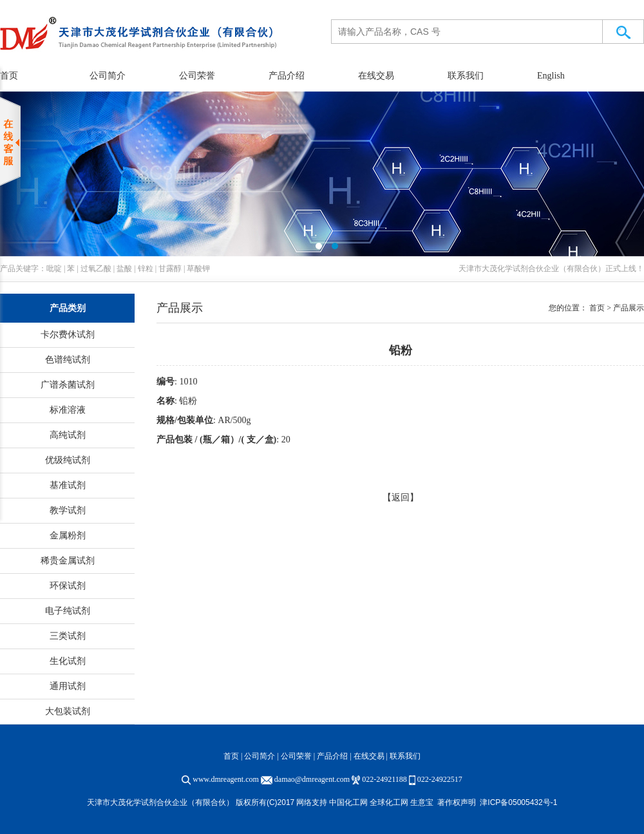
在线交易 (376, 76)
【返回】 (401, 498)
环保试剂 (68, 586)
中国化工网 (348, 802)
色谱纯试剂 (68, 360)
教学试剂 (68, 510)
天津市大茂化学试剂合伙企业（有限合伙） (532, 269)
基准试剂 (68, 485)
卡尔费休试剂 (68, 335)
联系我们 (466, 76)
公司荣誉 (197, 76)
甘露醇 (170, 269)
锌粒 (146, 269)
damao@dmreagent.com (312, 779)
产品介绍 (287, 76)
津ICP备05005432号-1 (518, 802)
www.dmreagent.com (226, 779)
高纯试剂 (68, 435)
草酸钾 (198, 269)
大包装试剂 (68, 711)
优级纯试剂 (68, 460)
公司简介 (108, 76)
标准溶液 (68, 410)
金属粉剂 (68, 535)
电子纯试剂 (68, 611)
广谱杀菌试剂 (68, 385)
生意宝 (422, 802)
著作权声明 (457, 802)
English (551, 76)
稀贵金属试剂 (68, 561)
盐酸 (124, 269)
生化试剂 (68, 661)
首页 (231, 756)
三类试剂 (68, 636)
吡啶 (54, 269)
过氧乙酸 (96, 269)
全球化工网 (389, 802)
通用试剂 (68, 686)
